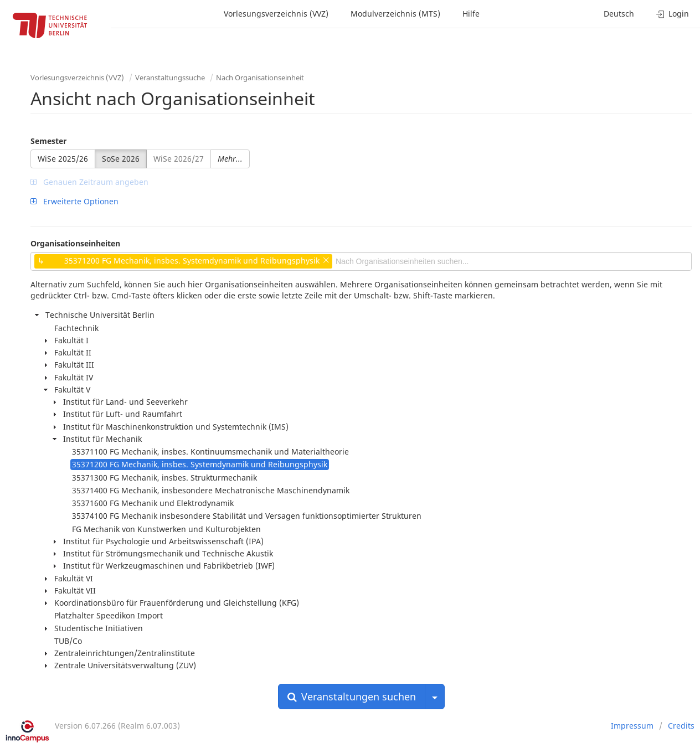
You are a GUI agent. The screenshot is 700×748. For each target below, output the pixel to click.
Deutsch (619, 14)
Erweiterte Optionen (74, 201)
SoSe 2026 (121, 159)
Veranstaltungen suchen (352, 697)
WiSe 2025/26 (63, 159)
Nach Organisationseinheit (260, 78)
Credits (681, 726)
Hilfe (471, 14)
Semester (48, 141)
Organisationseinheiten (75, 243)
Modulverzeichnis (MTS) (395, 14)
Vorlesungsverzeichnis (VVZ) (276, 14)
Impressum (632, 726)
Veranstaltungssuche (170, 78)
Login (673, 14)
